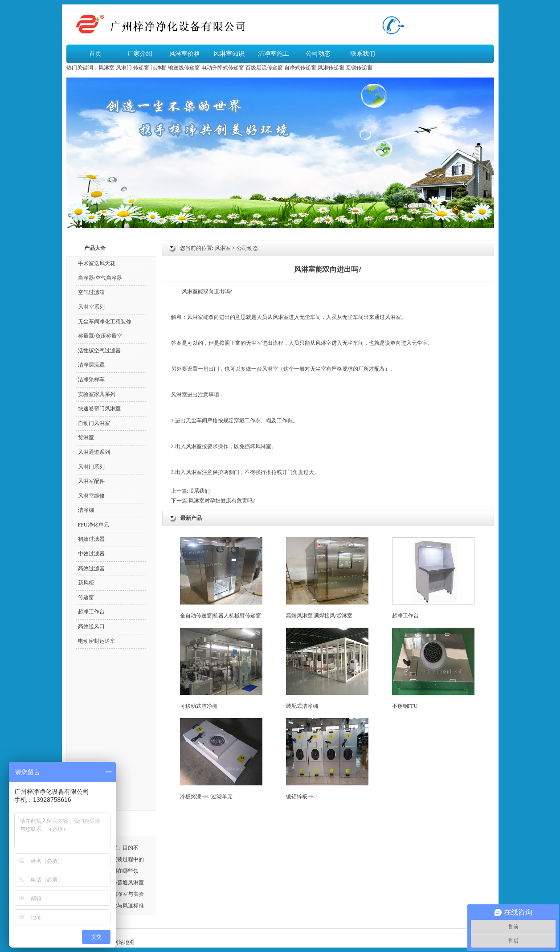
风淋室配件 (91, 481)
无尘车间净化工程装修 (105, 322)
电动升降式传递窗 (223, 68)
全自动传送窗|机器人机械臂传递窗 (221, 578)
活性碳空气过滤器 (99, 351)
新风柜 (86, 583)
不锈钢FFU (433, 668)
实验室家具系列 (97, 394)
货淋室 (86, 437)
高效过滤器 (91, 568)
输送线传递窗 (184, 68)
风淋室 (106, 68)
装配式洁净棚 (327, 668)
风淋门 (124, 68)
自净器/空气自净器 (100, 278)
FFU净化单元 (94, 525)
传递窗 (141, 68)
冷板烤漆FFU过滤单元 (221, 759)
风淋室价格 (184, 54)
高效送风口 (91, 626)
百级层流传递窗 (264, 68)
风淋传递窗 (331, 68)
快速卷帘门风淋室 (99, 409)
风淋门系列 (91, 467)
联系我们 (363, 54)
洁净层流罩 (91, 365)
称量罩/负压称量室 (100, 336)
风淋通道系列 (94, 452)
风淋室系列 (91, 307)
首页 (95, 54)
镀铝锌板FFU (327, 759)
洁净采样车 (91, 380)
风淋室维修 (91, 496)
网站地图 (124, 942)
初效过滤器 (91, 539)
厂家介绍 (140, 54)
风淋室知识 (229, 54)
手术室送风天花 (97, 263)
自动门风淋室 (94, 423)
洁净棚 (159, 68)
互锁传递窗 (359, 68)
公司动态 (318, 54)
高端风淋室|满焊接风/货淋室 (327, 578)
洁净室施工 (274, 54)
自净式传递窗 (300, 68)
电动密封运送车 (97, 641)
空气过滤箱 (91, 292)
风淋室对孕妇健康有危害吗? (222, 501)
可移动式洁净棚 (221, 668)
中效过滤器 (91, 554)
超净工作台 (433, 578)
